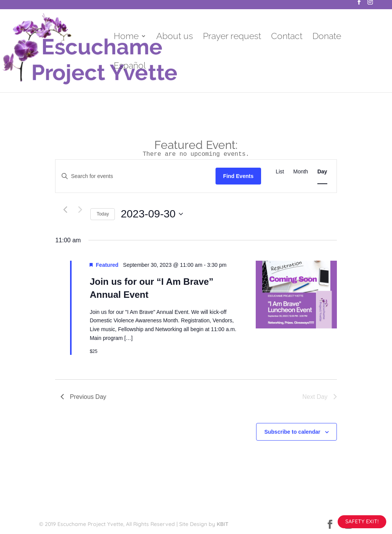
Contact (287, 37)
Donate (327, 37)
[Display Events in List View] (280, 171)
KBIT (223, 523)
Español (130, 67)
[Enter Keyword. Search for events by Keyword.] (135, 176)
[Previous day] (65, 209)
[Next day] (80, 209)
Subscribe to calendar (292, 431)
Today (103, 213)
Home (126, 37)
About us (175, 37)
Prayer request (232, 37)
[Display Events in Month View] (301, 171)
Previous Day (83, 396)
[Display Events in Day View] (322, 171)
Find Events (238, 175)
